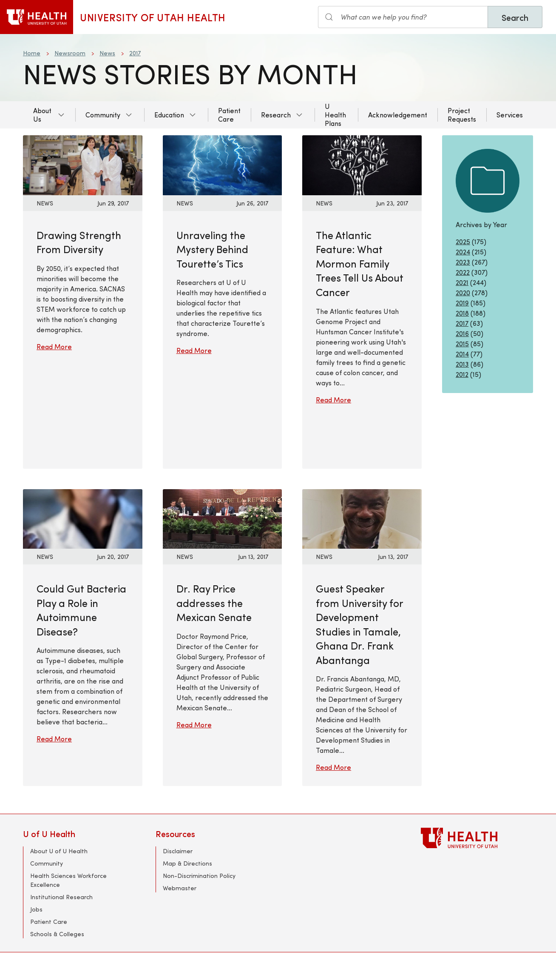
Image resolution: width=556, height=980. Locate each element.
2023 (463, 262)
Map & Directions (187, 863)
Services (510, 115)
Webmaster (180, 888)
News (107, 53)
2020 (463, 292)
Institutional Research (61, 897)
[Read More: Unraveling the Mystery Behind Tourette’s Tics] (223, 164)
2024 (463, 252)
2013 (462, 364)
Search (515, 17)
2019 (462, 303)
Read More (54, 346)
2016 (462, 333)
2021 (462, 282)
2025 (463, 241)
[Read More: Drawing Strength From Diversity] (83, 164)
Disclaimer (178, 851)
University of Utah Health (153, 17)
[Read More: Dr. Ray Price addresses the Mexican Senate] (223, 518)
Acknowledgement (398, 115)
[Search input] (403, 17)
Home (32, 53)
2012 (462, 374)
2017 (135, 53)
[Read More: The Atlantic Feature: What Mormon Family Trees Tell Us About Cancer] (362, 164)
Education (169, 115)
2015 (462, 343)
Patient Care (229, 115)
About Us (42, 115)
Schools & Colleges (57, 934)
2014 (462, 354)
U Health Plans (335, 115)
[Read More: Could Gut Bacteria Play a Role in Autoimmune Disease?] (83, 518)
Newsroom (70, 53)
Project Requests (462, 115)
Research (276, 115)
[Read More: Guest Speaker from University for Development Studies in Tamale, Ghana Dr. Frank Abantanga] (362, 518)
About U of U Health (59, 851)
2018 (462, 313)
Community (103, 115)
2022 (463, 272)
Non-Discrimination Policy (199, 876)
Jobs (36, 909)
